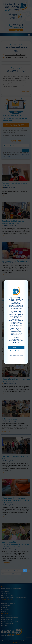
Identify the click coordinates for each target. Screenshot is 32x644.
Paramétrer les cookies (16, 355)
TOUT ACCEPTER (16, 347)
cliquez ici (16, 342)
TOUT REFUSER (16, 351)
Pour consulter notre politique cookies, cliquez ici (16, 358)
